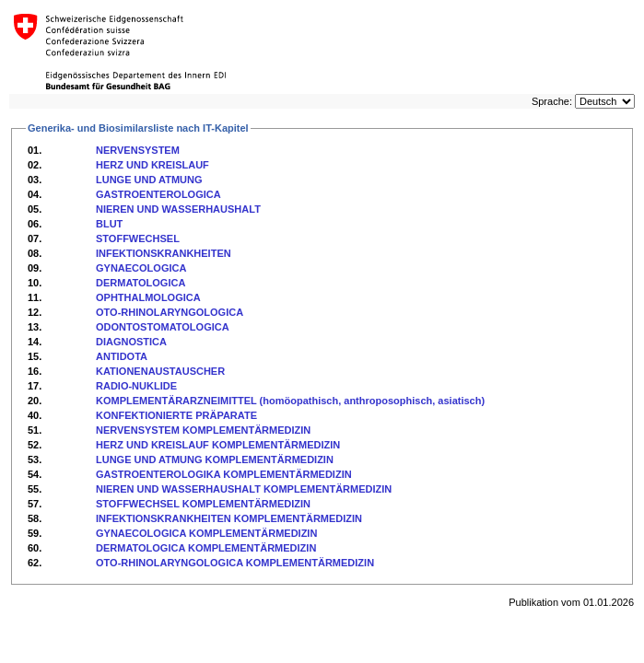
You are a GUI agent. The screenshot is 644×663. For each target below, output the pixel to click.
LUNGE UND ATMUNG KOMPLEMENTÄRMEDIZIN (215, 459)
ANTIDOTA (122, 356)
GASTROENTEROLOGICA (158, 194)
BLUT (109, 224)
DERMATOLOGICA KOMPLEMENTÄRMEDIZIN (206, 548)
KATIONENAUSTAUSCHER (160, 371)
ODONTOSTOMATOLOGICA (163, 327)
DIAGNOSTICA (131, 342)
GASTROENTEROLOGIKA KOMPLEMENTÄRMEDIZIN (224, 474)
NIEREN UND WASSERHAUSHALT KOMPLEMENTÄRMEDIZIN (244, 489)
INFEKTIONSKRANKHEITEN (164, 253)
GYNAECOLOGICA (141, 268)
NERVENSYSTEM (138, 150)
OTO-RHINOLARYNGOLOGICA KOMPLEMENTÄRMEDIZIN (235, 563)
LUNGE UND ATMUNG (149, 180)
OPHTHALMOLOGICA (148, 297)
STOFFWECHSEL (138, 238)
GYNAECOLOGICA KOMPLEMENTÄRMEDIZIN (206, 533)
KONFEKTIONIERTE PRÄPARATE (176, 415)
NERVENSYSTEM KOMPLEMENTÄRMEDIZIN (203, 430)
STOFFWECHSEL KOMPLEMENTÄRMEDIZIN (203, 504)
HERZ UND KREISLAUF (152, 165)
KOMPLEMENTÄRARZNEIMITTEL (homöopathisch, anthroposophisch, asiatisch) (290, 401)
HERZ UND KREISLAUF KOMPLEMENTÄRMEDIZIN (218, 445)
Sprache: (552, 101)
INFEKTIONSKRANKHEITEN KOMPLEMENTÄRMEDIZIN (229, 518)
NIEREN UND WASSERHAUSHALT (178, 209)
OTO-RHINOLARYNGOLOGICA (170, 312)
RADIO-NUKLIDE (136, 386)
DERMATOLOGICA (141, 283)
